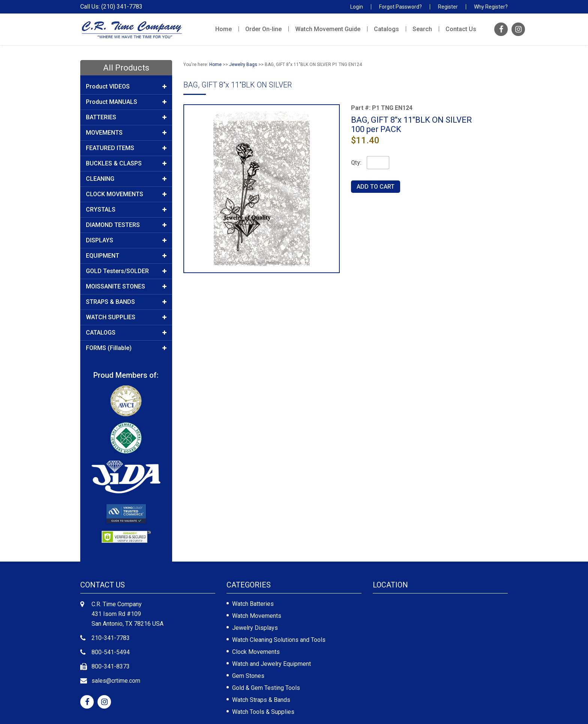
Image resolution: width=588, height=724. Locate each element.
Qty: (356, 163)
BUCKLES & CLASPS (126, 164)
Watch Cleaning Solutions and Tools (279, 640)
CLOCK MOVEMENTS (126, 194)
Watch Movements (257, 616)
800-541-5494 (111, 652)
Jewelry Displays (255, 628)
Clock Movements (256, 652)
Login (357, 7)
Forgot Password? (400, 7)
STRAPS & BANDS (126, 302)
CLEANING (126, 179)
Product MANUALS (126, 102)
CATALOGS (126, 333)
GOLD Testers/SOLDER (126, 271)
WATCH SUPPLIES (126, 317)
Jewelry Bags (243, 65)
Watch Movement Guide (328, 29)
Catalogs (386, 29)
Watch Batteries (253, 604)
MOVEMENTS (126, 133)
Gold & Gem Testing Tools (266, 688)
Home (223, 29)
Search (422, 29)
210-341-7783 (111, 638)
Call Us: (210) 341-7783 (111, 7)
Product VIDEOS (126, 87)
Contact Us (461, 29)
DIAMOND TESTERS (126, 225)
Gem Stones (248, 676)
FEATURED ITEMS (126, 148)
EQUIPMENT (126, 256)
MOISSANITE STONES (126, 287)
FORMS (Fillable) (126, 348)
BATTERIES (126, 117)
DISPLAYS (126, 240)
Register (448, 7)
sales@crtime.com (116, 681)
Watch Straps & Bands (261, 700)
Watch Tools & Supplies (263, 712)
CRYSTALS (126, 210)
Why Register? (491, 7)
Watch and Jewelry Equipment (271, 664)
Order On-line (263, 29)
